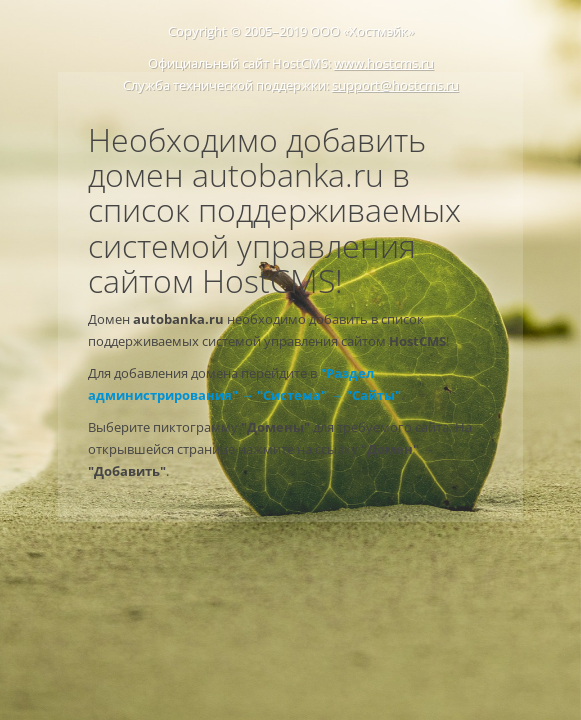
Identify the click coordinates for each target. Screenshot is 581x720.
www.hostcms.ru (384, 63)
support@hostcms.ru (395, 85)
